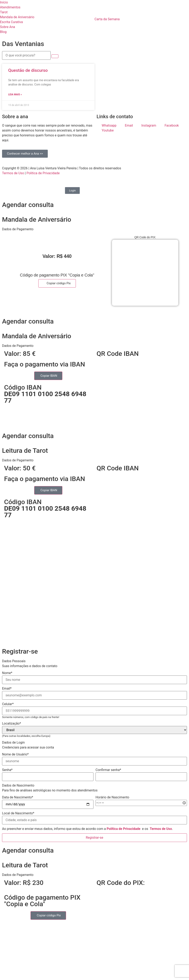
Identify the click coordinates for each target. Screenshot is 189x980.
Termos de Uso (13, 173)
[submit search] (55, 56)
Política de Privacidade (43, 173)
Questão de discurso (28, 70)
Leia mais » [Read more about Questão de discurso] (15, 94)
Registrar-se (94, 838)
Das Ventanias (23, 44)
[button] (94, 229)
